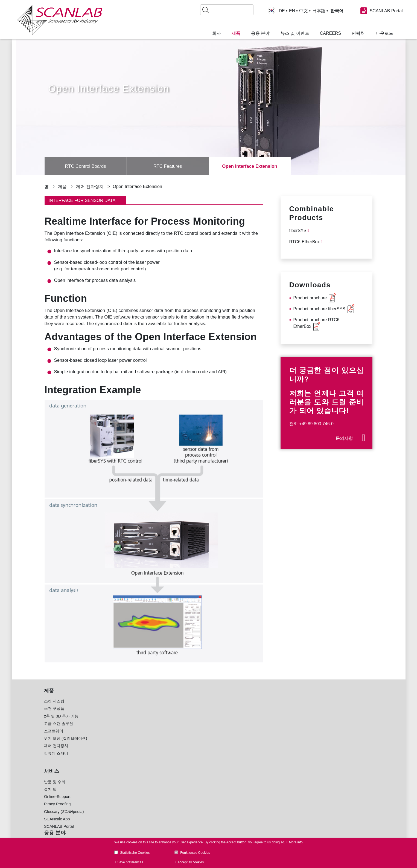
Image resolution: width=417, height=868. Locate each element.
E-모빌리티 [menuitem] (188, 752)
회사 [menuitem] (217, 33)
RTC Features (168, 166)
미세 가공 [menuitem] (119, 715)
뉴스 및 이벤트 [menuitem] (295, 33)
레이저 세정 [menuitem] (121, 752)
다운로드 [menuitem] (384, 33)
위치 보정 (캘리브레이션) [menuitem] (66, 745)
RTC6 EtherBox (305, 242)
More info (296, 842)
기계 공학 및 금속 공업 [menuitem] (198, 737)
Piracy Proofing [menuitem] (57, 811)
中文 (304, 11)
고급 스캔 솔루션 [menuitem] (59, 730)
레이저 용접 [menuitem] (121, 737)
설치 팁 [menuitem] (50, 796)
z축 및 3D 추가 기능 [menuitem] (61, 723)
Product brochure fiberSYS (319, 309)
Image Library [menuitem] (123, 826)
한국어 (336, 11)
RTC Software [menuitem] (124, 803)
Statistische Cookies (135, 853)
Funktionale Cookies (195, 853)
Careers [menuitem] (330, 33)
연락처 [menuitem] (358, 33)
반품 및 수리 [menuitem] (55, 788)
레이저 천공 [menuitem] (121, 730)
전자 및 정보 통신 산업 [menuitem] (198, 715)
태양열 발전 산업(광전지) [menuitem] (200, 745)
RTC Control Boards (86, 166)
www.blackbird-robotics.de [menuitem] (201, 810)
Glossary (337, 748)
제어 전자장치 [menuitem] (56, 752)
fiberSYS (298, 231)
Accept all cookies (191, 862)
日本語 (319, 11)
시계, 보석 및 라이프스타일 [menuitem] (202, 775)
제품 (62, 186)
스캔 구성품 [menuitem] (54, 715)
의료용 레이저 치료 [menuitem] (128, 760)
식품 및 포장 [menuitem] (189, 723)
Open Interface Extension (250, 166)
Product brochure (310, 298)
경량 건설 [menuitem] (187, 730)
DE (282, 11)
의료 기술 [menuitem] (187, 760)
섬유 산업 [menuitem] (187, 767)
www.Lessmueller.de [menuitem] (196, 825)
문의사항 (344, 438)
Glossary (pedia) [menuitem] (64, 818)
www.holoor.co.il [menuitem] (193, 818)
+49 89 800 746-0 (316, 424)
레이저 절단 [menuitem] (121, 745)
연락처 (273, 748)
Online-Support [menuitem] (57, 803)
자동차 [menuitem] (184, 708)
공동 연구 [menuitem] (187, 782)
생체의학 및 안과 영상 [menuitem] (130, 767)
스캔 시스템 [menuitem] (54, 708)
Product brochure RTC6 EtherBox (317, 323)
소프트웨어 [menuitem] (54, 737)
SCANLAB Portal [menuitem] (59, 833)
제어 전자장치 (90, 186)
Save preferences (130, 862)
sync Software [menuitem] (128, 818)
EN (292, 11)
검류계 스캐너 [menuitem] (56, 760)
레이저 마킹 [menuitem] (121, 708)
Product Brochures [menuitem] (128, 796)
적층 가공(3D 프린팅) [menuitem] (130, 723)
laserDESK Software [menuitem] (129, 811)
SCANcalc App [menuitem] (57, 826)
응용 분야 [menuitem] (260, 33)
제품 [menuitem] (236, 33)
